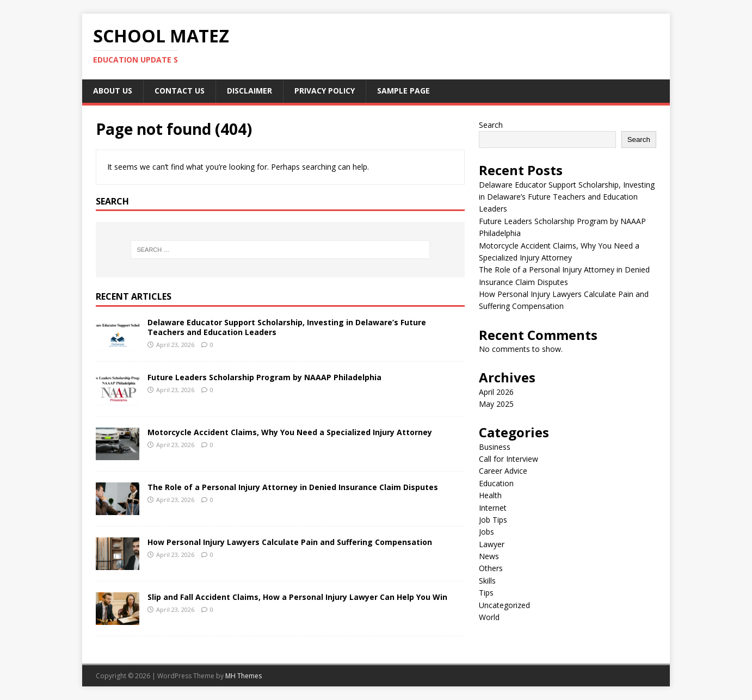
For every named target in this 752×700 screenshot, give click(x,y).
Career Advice (503, 471)
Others (491, 568)
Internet (493, 508)
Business (495, 447)
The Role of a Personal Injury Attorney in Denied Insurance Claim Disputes (293, 487)
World (489, 617)
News (489, 556)
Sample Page (403, 91)
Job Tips (493, 520)
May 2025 (496, 404)
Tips (486, 593)
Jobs (486, 532)
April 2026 (496, 392)
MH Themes (244, 676)
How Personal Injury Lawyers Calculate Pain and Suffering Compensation (290, 542)
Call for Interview (508, 459)
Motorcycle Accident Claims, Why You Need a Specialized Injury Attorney (290, 432)
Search (491, 125)
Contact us (180, 91)
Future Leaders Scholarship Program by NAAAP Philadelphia (264, 377)
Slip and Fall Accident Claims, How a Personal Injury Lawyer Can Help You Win (297, 597)
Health (490, 495)
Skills (487, 581)
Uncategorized (504, 605)
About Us (113, 91)
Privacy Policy (325, 91)
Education (496, 483)
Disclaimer (249, 91)
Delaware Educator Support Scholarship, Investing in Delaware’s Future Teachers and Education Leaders (287, 327)
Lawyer (492, 544)
